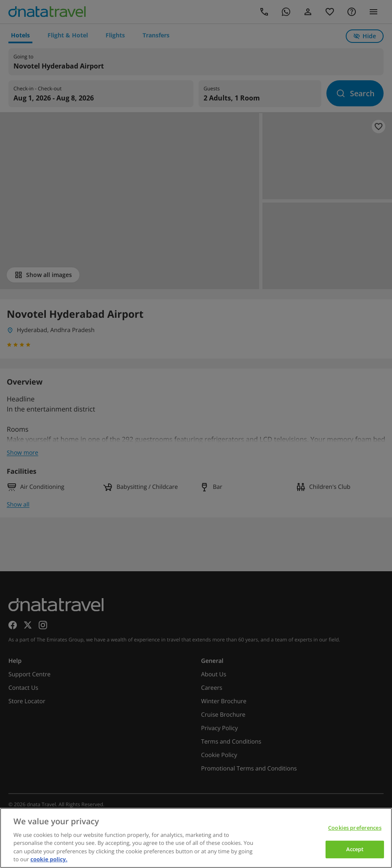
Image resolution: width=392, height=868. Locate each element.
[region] (196, 838)
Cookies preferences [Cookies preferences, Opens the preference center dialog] (355, 828)
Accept (355, 849)
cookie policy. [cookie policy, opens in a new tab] (49, 859)
